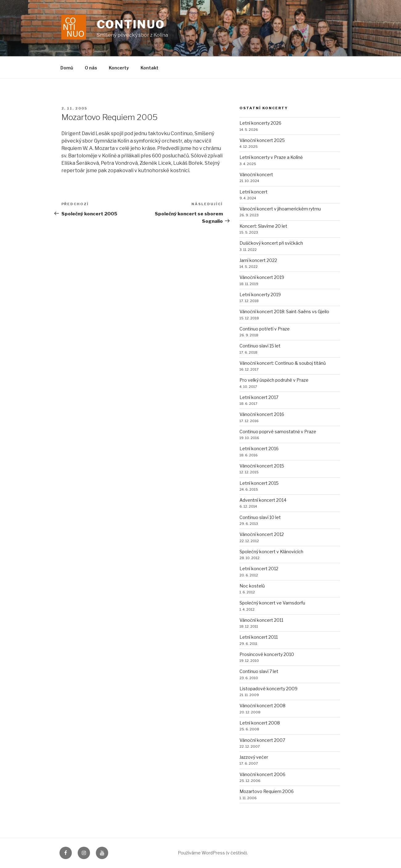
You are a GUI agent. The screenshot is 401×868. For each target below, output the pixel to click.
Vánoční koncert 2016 (262, 414)
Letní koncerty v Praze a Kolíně (271, 157)
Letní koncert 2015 (259, 483)
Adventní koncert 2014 (263, 500)
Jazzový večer (254, 757)
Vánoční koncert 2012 (262, 534)
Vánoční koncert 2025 (262, 140)
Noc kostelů (252, 586)
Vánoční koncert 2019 (262, 277)
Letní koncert (254, 192)
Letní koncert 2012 (259, 569)
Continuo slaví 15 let (260, 346)
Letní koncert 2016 (259, 449)
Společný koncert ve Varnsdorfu (272, 603)
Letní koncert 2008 (260, 723)
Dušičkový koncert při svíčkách (271, 243)
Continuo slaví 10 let (260, 517)
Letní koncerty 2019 (260, 295)
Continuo (131, 24)
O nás (91, 68)
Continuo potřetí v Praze (265, 329)
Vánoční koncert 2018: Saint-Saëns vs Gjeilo (284, 311)
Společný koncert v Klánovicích (271, 552)
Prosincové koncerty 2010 (267, 654)
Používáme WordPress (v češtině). (213, 853)
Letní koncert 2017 (259, 397)
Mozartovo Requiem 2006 (267, 791)
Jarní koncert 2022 (258, 260)
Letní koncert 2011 (259, 637)
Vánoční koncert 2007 (262, 740)
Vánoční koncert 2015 (262, 466)
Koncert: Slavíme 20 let (263, 226)
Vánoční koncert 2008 (262, 706)
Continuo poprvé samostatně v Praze (278, 432)
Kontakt (149, 68)
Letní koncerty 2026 (260, 123)
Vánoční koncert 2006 (262, 774)
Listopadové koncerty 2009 (268, 689)
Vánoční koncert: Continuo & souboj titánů (283, 363)
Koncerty (119, 68)
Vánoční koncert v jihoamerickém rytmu (280, 209)
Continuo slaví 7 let (259, 671)
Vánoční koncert (256, 174)
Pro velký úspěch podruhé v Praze (274, 380)
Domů (67, 68)
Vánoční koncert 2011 (261, 620)
